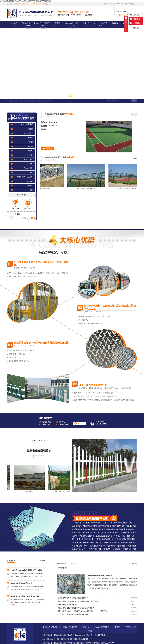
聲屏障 (30, 138)
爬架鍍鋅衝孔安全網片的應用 (21, 584)
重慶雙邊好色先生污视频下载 (64, 491)
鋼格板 (30, 151)
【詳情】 (38, 590)
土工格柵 (30, 164)
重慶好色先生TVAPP (45, 101)
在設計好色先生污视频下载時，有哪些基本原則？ (76, 608)
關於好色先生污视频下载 (29, 26)
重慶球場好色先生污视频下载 (128, 188)
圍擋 (31, 190)
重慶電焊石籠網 (45, 188)
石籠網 (57, 24)
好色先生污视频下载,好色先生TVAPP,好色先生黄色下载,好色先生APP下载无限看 (25, 1)
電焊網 (30, 142)
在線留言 (137, 19)
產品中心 (86, 24)
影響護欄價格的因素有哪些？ (69, 605)
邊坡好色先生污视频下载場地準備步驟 (25, 597)
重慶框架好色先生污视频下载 (87, 188)
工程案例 (115, 24)
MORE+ (134, 159)
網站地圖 (113, 4)
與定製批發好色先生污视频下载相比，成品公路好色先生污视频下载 (83, 611)
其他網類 (30, 181)
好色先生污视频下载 (43, 26)
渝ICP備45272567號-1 (98, 635)
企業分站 (107, 4)
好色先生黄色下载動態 (101, 26)
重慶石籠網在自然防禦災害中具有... (100, 576)
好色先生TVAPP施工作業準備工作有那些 (26, 571)
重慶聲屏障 (30, 491)
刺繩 (31, 173)
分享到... (137, 23)
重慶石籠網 (34, 101)
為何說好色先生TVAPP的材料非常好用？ (73, 598)
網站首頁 (14, 24)
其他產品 (30, 186)
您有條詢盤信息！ (131, 4)
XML (122, 4)
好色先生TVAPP (28, 133)
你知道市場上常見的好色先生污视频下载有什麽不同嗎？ (79, 601)
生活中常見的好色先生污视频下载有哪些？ (74, 615)
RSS (119, 4)
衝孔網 (30, 146)
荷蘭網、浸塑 (28, 168)
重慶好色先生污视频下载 (22, 101)
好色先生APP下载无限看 (25, 177)
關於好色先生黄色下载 (70, 627)
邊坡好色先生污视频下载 (72, 26)
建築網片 (30, 155)
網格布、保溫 (28, 159)
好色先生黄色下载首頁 (50, 627)
